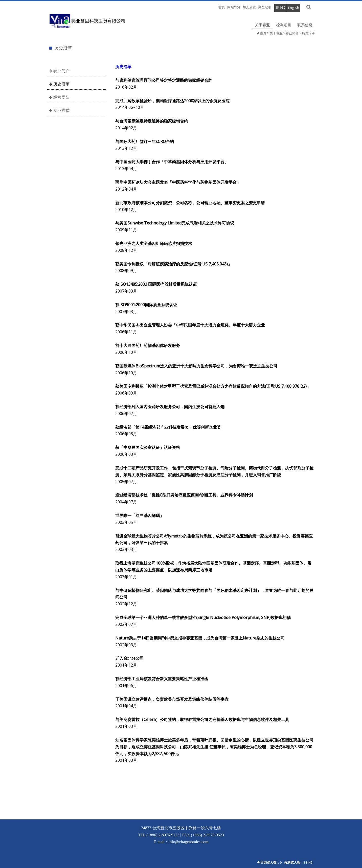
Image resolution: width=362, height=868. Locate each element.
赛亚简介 (292, 33)
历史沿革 (308, 33)
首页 (263, 33)
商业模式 (61, 110)
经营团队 (61, 97)
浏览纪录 (265, 7)
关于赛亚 (276, 33)
